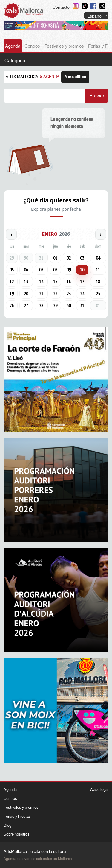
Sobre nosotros (17, 834)
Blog (7, 825)
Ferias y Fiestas (17, 817)
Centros (32, 46)
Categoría (15, 61)
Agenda (13, 46)
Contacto (61, 7)
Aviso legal (99, 790)
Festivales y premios (64, 46)
